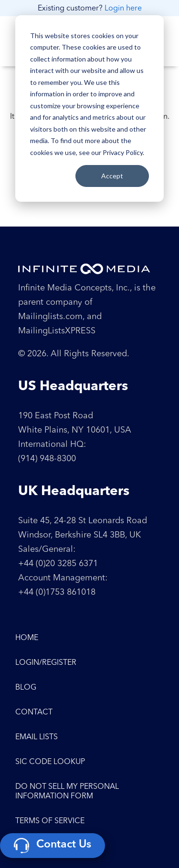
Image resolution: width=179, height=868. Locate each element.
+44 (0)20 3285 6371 (58, 564)
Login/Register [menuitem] (46, 663)
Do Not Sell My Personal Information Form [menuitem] (67, 792)
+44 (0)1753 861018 (57, 592)
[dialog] (89, 108)
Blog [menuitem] (26, 688)
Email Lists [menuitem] (37, 737)
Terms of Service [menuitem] (50, 821)
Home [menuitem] (27, 638)
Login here (123, 9)
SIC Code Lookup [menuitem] (50, 762)
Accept (112, 176)
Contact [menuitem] (34, 713)
